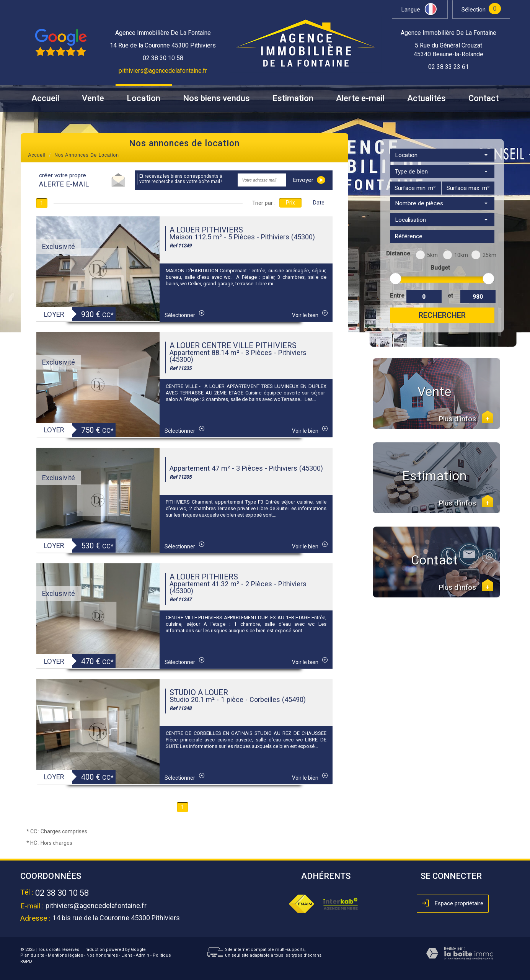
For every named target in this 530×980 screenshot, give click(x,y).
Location (144, 98)
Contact (484, 98)
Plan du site (32, 955)
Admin (143, 955)
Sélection (474, 10)
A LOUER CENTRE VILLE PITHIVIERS (233, 345)
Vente (93, 98)
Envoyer (309, 180)
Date (319, 203)
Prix (290, 203)
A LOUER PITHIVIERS (206, 230)
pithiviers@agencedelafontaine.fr (163, 71)
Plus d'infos (466, 419)
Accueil (45, 98)
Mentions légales (65, 955)
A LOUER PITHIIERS (204, 577)
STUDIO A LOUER (199, 692)
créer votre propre (64, 180)
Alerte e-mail (360, 98)
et (450, 296)
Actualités (426, 98)
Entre (397, 296)
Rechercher (442, 315)
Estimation (293, 98)
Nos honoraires (102, 955)
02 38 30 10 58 (62, 893)
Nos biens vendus (216, 98)
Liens (127, 955)
